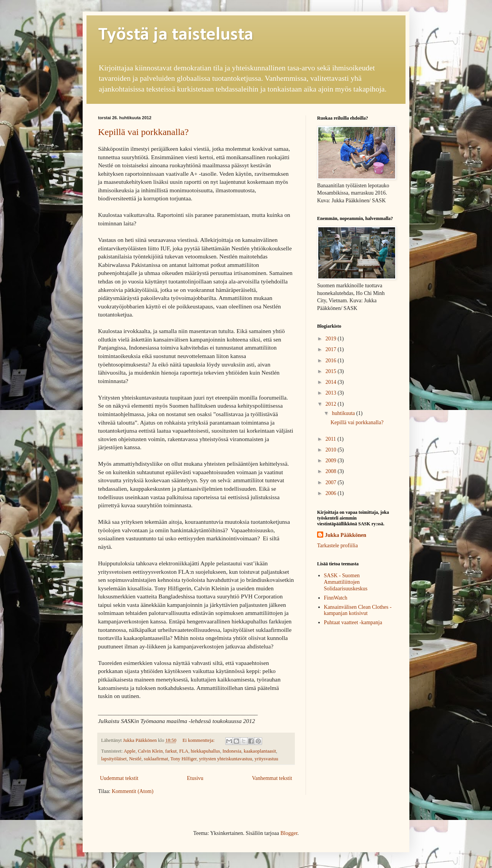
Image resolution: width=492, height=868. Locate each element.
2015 (332, 371)
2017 (332, 349)
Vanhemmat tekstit (272, 778)
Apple (130, 751)
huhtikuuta (344, 413)
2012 (332, 404)
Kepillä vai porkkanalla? (143, 132)
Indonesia (232, 751)
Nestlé (135, 759)
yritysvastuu (266, 759)
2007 (332, 482)
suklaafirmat (156, 759)
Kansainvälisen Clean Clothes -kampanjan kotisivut (358, 610)
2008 (332, 471)
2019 (332, 339)
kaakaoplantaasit (260, 751)
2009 (332, 461)
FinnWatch (336, 598)
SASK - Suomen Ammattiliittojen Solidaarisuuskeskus (346, 582)
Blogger (289, 833)
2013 (332, 393)
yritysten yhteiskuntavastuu (226, 759)
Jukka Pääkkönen (346, 535)
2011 (332, 439)
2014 (332, 382)
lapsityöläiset (114, 759)
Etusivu (195, 778)
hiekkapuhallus (205, 751)
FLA (184, 751)
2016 (332, 361)
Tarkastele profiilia (337, 546)
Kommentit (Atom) (133, 791)
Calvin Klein (150, 751)
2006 (332, 493)
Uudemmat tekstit (119, 778)
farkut (171, 751)
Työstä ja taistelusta (176, 35)
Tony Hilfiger (183, 759)
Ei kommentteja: (199, 740)
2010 (332, 450)
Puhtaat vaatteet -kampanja (353, 622)
